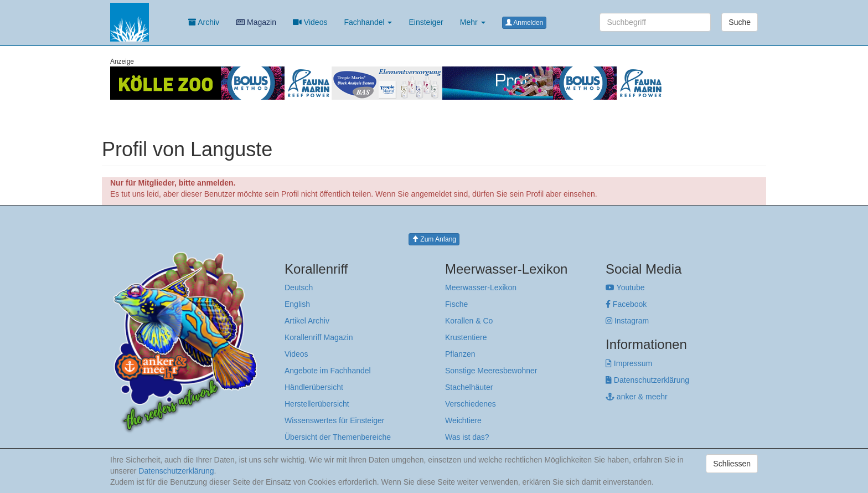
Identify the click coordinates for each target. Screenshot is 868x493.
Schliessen (732, 464)
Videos (310, 22)
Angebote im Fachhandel (328, 371)
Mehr (473, 22)
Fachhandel (368, 22)
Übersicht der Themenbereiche (338, 437)
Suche (740, 22)
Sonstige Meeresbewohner (491, 371)
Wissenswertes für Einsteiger (335, 420)
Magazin (256, 22)
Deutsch (299, 287)
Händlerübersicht (314, 387)
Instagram (627, 321)
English (297, 304)
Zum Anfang (434, 239)
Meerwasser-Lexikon (481, 287)
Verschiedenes (471, 404)
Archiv (204, 22)
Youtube (625, 287)
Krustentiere (466, 337)
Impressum (629, 363)
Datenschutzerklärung (647, 380)
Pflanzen (460, 354)
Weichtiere (463, 420)
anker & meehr (637, 397)
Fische (456, 304)
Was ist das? (467, 437)
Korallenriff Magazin (319, 337)
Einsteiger (426, 22)
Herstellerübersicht (317, 404)
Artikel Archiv (307, 321)
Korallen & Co (469, 321)
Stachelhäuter (469, 387)
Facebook (626, 304)
